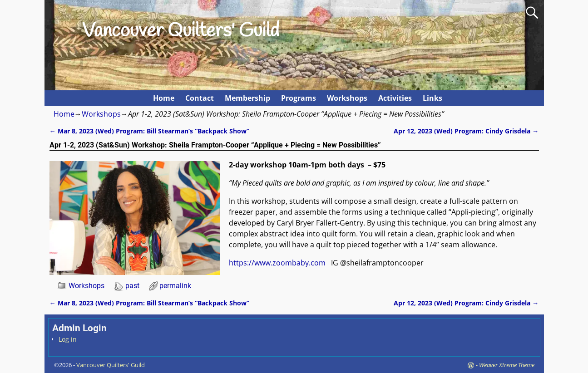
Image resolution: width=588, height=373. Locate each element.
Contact (200, 98)
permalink (175, 286)
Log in (68, 339)
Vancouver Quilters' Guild (181, 31)
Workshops (347, 98)
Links (432, 98)
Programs (299, 98)
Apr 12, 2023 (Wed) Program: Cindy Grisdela (466, 131)
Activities (395, 98)
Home (164, 98)
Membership (247, 98)
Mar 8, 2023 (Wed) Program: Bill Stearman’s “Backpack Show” (149, 131)
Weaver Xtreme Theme (507, 365)
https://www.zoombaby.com (277, 263)
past (132, 286)
